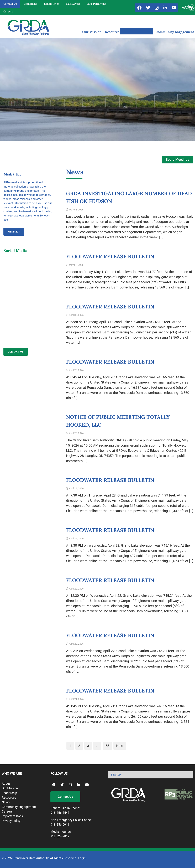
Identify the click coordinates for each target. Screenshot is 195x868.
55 (107, 746)
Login (82, 858)
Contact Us (10, 4)
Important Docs (12, 816)
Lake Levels (73, 4)
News (6, 802)
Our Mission (92, 32)
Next (120, 746)
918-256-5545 (60, 813)
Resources (113, 32)
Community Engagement (175, 32)
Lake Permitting (96, 4)
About (6, 784)
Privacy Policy (11, 821)
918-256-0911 (60, 825)
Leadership (30, 4)
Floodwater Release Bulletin (110, 256)
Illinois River (52, 4)
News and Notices (138, 32)
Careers (8, 11)
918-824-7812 (60, 836)
